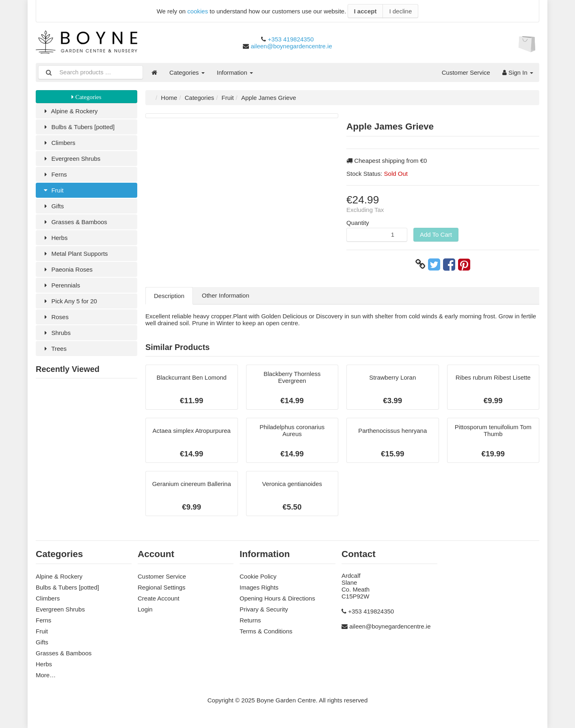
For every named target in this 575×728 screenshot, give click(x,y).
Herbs (55, 238)
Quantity (358, 223)
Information (235, 72)
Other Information (226, 295)
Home (169, 98)
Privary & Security (264, 609)
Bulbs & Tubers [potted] (78, 127)
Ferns (54, 174)
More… (46, 675)
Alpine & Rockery (70, 111)
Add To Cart (436, 234)
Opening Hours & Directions (277, 598)
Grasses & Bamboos (75, 222)
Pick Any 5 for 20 (69, 301)
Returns (250, 620)
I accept (365, 11)
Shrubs (56, 333)
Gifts (53, 206)
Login (145, 609)
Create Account (159, 598)
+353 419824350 (291, 39)
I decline (400, 11)
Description (169, 296)
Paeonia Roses (67, 269)
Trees (54, 349)
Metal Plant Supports (75, 254)
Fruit (53, 190)
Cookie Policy (258, 576)
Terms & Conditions (266, 631)
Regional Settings (162, 587)
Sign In (518, 72)
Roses (55, 317)
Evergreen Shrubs (71, 159)
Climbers (59, 143)
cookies (198, 11)
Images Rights (259, 587)
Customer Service (466, 72)
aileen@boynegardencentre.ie (291, 46)
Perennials (61, 285)
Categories (187, 72)
